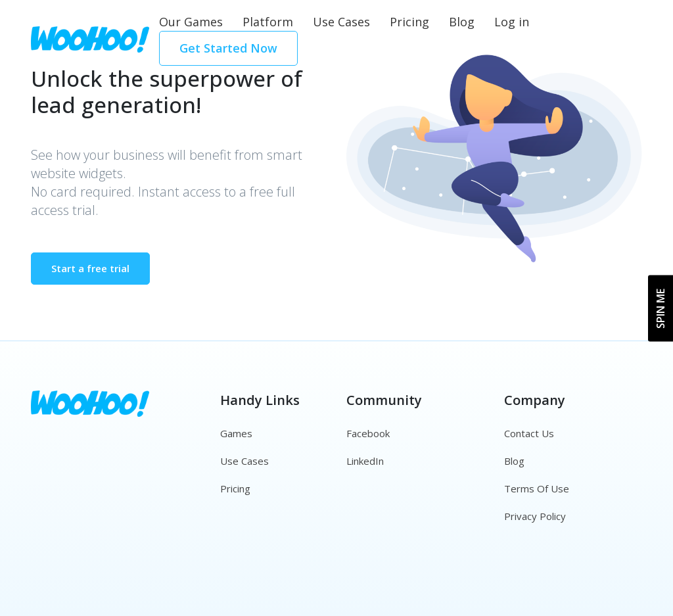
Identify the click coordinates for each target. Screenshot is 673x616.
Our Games (191, 22)
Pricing (409, 22)
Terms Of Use (537, 488)
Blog (462, 22)
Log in (512, 22)
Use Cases (341, 22)
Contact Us (529, 433)
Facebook (368, 433)
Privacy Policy (535, 516)
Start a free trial (90, 268)
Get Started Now (228, 48)
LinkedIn (365, 461)
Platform (268, 22)
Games (236, 433)
